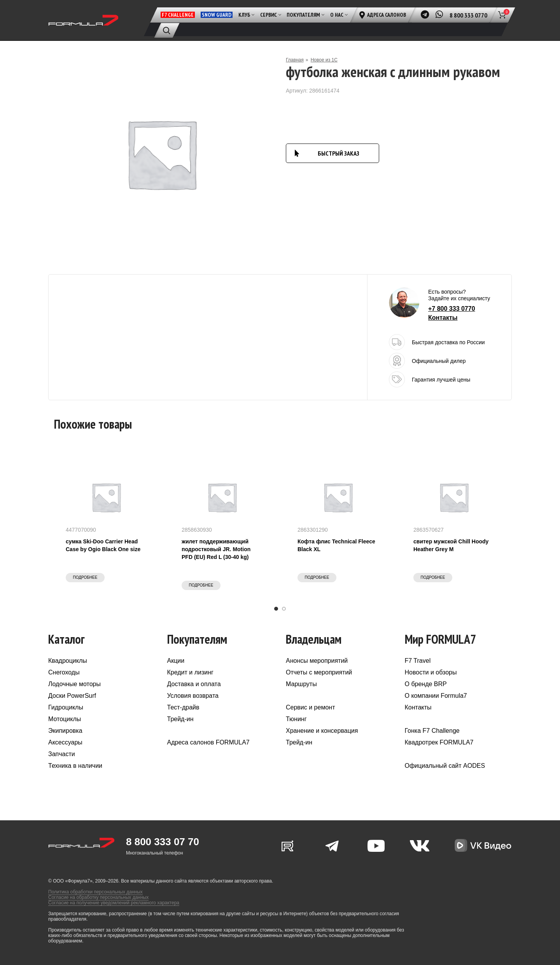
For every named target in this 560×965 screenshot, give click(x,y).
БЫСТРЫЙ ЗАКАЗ (339, 153)
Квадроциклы (68, 661)
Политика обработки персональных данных (95, 892)
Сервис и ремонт (310, 707)
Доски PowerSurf (72, 696)
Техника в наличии (75, 766)
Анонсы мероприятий (317, 661)
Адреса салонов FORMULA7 (208, 742)
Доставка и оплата (194, 684)
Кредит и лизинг (190, 672)
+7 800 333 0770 (452, 309)
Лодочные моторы (74, 684)
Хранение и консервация (322, 731)
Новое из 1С (324, 60)
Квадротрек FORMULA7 (439, 742)
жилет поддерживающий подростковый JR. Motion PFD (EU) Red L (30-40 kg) (216, 549)
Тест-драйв (183, 707)
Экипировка (65, 731)
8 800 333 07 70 (163, 842)
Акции (176, 661)
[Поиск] (167, 30)
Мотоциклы (65, 719)
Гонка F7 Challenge (432, 731)
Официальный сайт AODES (445, 766)
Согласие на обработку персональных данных (98, 897)
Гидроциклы (66, 707)
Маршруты (301, 684)
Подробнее (85, 577)
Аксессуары (65, 742)
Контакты (443, 318)
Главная (295, 60)
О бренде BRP (426, 684)
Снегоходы (64, 672)
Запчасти (62, 754)
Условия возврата (193, 696)
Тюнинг (296, 719)
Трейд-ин (180, 719)
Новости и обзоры (431, 672)
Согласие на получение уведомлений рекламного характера (114, 903)
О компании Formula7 (436, 696)
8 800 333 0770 (468, 15)
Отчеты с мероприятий (319, 672)
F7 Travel (418, 661)
